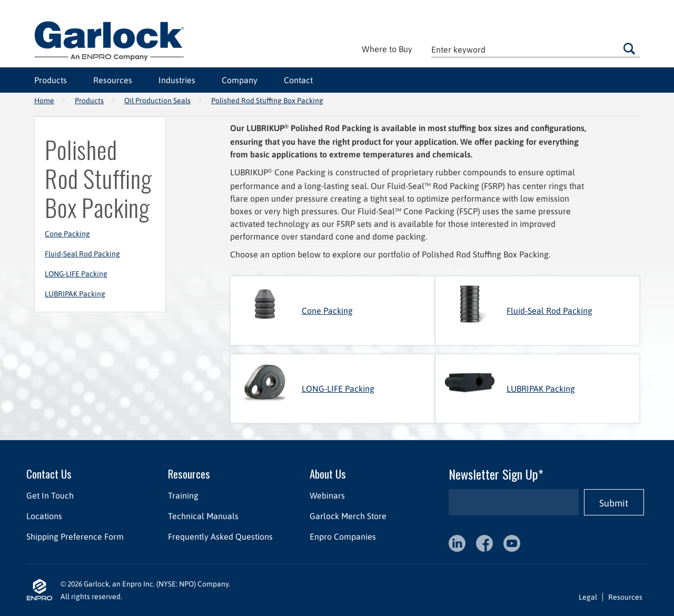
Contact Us (49, 474)
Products (51, 80)
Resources (113, 80)
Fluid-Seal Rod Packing (82, 254)
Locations (44, 516)
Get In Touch (50, 495)
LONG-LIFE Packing (76, 274)
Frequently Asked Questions (220, 536)
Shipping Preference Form (75, 536)
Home (44, 101)
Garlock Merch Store (348, 516)
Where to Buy (387, 49)
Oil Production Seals (157, 101)
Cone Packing (67, 234)
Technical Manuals (203, 516)
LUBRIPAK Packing (75, 294)
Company (240, 80)
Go (629, 48)
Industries (177, 80)
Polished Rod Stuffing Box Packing (267, 101)
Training (183, 495)
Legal (588, 597)
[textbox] (536, 49)
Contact (298, 80)
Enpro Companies (343, 536)
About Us (328, 474)
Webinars (327, 495)
